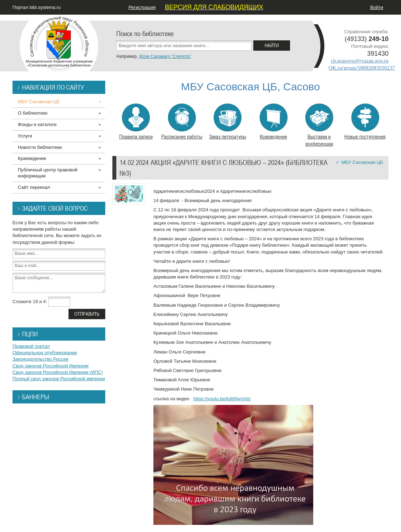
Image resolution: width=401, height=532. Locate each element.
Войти (377, 7)
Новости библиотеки (40, 147)
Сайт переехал (34, 187)
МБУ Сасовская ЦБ (362, 162)
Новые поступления (365, 122)
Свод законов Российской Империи (50, 366)
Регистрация (142, 7)
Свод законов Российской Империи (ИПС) (58, 372)
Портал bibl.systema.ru (37, 7)
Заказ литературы (228, 122)
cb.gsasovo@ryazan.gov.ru (360, 61)
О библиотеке (33, 113)
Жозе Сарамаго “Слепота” (165, 56)
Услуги (25, 136)
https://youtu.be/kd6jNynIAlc (222, 399)
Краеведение (273, 122)
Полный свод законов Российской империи (59, 379)
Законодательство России (40, 359)
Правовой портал (31, 346)
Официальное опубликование (45, 353)
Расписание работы (182, 122)
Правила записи (136, 122)
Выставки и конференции (319, 125)
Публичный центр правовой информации (48, 173)
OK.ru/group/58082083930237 (362, 68)
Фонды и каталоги (37, 124)
